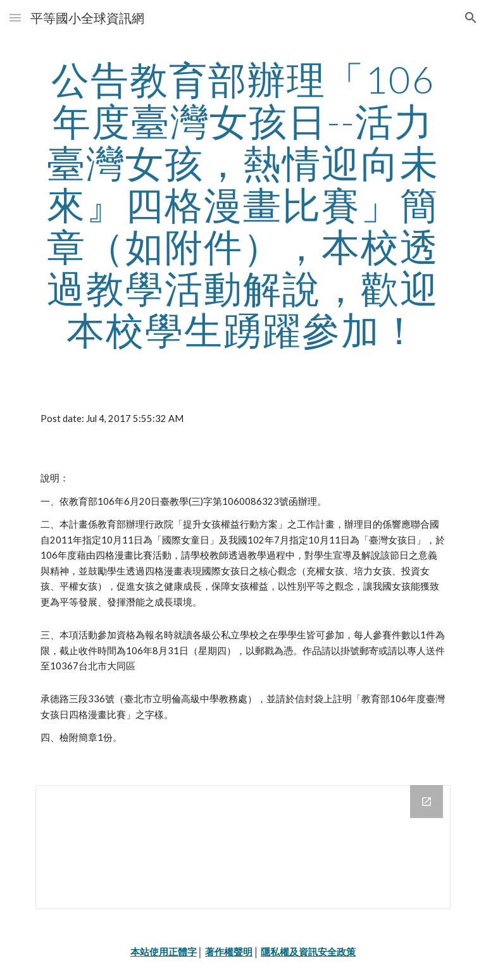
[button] (15, 17)
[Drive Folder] (243, 847)
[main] (243, 204)
